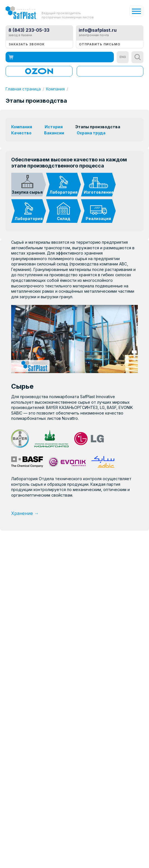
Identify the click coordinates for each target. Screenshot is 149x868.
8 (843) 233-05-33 (29, 30)
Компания (55, 89)
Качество (21, 133)
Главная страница (23, 89)
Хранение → (25, 513)
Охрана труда (91, 133)
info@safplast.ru (98, 30)
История (54, 127)
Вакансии (54, 133)
